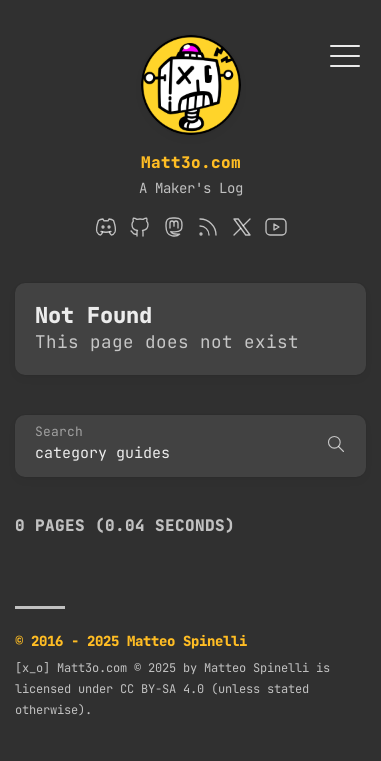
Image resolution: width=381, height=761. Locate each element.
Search (59, 432)
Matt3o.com (191, 162)
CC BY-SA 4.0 (162, 689)
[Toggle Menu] (345, 54)
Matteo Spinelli (256, 668)
